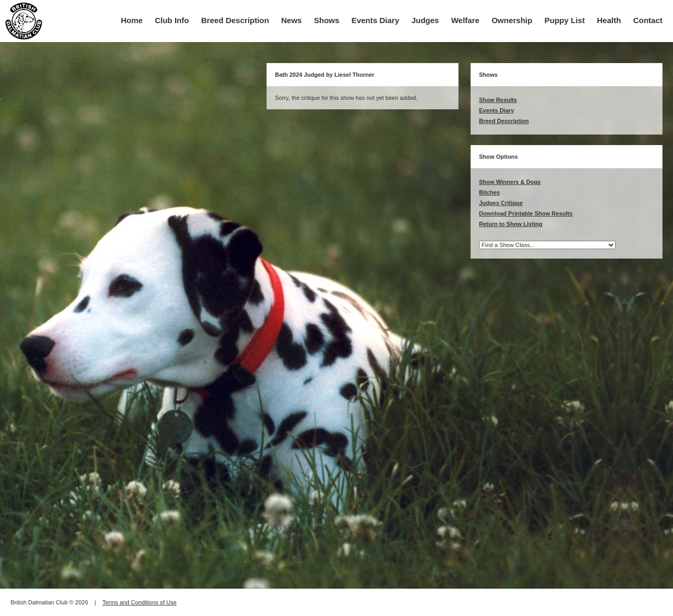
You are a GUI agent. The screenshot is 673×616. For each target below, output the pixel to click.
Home (132, 20)
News (292, 20)
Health (609, 20)
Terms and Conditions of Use (140, 602)
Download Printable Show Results (526, 213)
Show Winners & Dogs (510, 182)
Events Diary (375, 20)
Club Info (172, 20)
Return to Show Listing (511, 224)
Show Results (498, 100)
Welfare (465, 20)
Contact (648, 20)
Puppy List (565, 20)
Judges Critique (501, 203)
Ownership (512, 20)
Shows (327, 20)
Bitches (490, 192)
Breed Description (235, 20)
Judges (425, 20)
